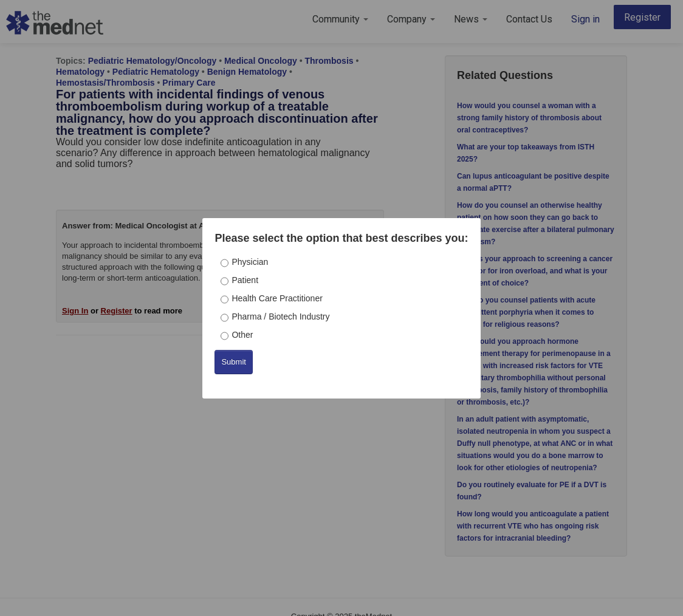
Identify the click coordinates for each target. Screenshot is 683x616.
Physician (250, 262)
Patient (245, 280)
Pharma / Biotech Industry (280, 317)
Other (242, 335)
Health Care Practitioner (277, 298)
